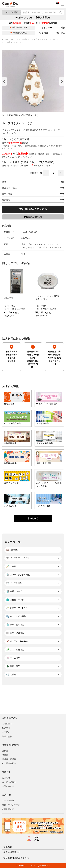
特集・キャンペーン (11, 805)
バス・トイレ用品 (19, 40)
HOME (5, 40)
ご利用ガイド (8, 724)
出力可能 (49, 23)
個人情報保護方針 (12, 852)
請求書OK (31, 23)
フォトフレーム (47, 28)
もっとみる (33, 518)
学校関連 (44, 33)
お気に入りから (24, 17)
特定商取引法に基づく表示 (16, 858)
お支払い (6, 732)
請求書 (5, 755)
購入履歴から (43, 17)
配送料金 (6, 728)
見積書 (5, 751)
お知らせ (6, 778)
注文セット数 (47, 173)
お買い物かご (8, 809)
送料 (15, 23)
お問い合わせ (8, 786)
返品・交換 (7, 737)
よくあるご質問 (9, 782)
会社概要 (8, 847)
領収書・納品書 (9, 759)
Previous (4, 81)
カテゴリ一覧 (8, 801)
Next (62, 81)
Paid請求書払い (9, 764)
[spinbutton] (53, 173)
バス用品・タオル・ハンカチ (43, 40)
